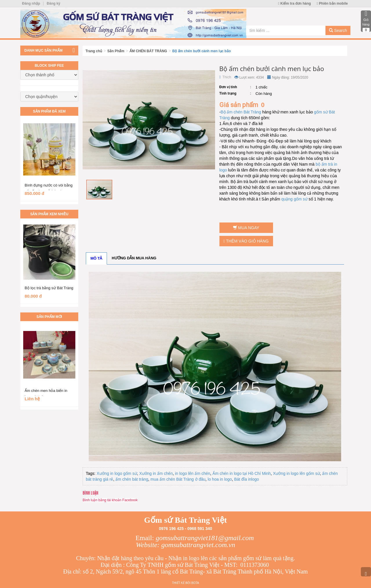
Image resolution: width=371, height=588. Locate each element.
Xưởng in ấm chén (156, 473)
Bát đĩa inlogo (247, 479)
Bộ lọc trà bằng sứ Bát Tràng (49, 288)
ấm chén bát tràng (132, 479)
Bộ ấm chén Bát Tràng (241, 112)
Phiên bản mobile (332, 3)
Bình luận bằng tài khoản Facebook (110, 500)
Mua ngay (246, 228)
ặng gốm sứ (297, 199)
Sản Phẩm (116, 51)
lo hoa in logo (220, 479)
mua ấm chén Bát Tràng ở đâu (178, 479)
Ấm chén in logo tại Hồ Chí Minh (242, 473)
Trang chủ (94, 51)
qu (283, 199)
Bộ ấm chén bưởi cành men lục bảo (202, 51)
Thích (225, 77)
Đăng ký (53, 3)
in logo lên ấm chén (193, 473)
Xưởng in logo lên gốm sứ (297, 473)
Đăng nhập (31, 3)
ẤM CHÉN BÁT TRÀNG (148, 51)
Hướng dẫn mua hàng (134, 258)
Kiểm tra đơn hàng (295, 3)
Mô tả (96, 258)
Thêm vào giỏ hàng (246, 241)
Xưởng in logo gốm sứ (117, 473)
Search (338, 30)
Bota (195, 583)
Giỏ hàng (366, 21)
